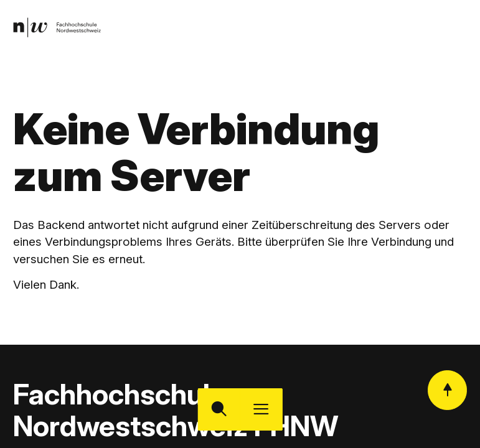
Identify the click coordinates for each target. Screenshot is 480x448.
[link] (57, 28)
